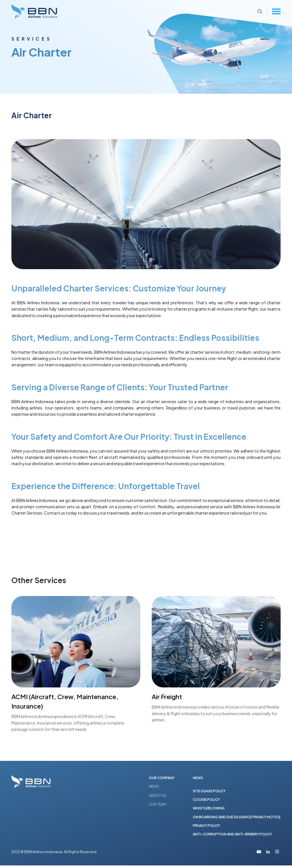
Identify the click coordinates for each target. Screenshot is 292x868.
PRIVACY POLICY (206, 828)
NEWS (154, 787)
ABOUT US (158, 796)
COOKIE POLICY (206, 801)
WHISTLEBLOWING (209, 810)
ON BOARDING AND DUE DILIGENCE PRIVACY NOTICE (237, 819)
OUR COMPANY (162, 778)
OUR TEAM (158, 805)
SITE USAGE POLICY (209, 792)
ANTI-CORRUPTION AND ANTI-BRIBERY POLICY (232, 836)
